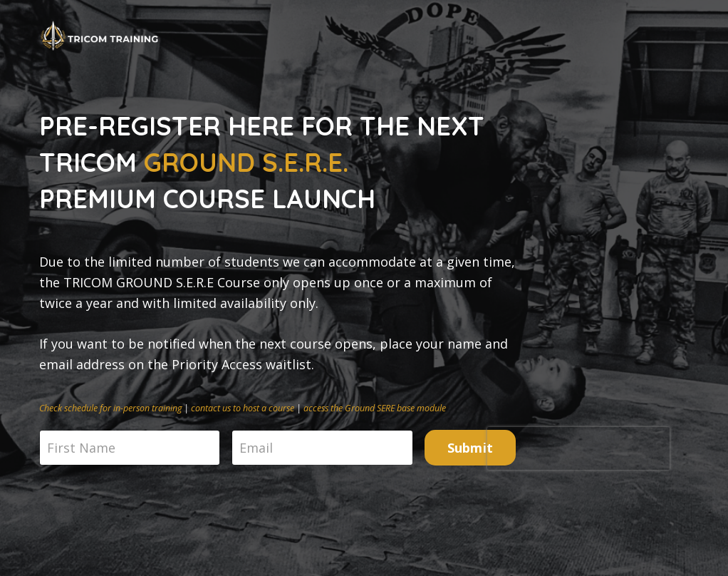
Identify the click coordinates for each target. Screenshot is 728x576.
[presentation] (578, 448)
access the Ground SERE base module (375, 408)
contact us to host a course (243, 408)
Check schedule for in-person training (110, 408)
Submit (470, 448)
